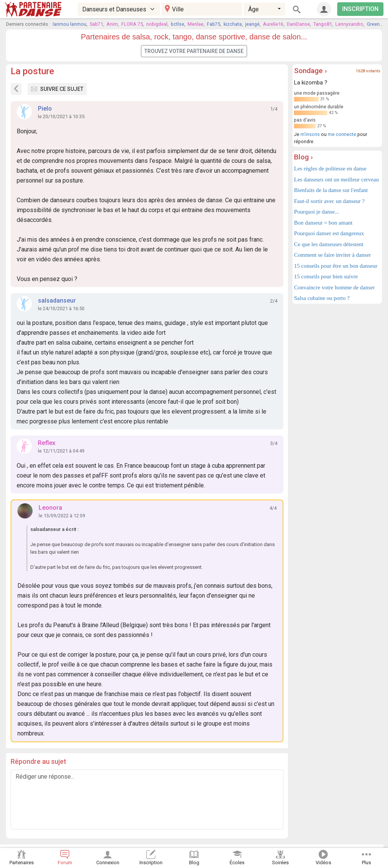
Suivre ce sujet (57, 89)
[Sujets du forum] (16, 89)
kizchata (233, 24)
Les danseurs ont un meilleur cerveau (336, 180)
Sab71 (96, 24)
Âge (253, 9)
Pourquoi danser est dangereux (329, 233)
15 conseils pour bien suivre (326, 276)
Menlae (196, 24)
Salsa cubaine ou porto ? (322, 298)
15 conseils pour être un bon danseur (336, 266)
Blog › (304, 157)
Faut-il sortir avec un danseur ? (329, 201)
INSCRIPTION (360, 9)
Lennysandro (349, 24)
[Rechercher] (297, 9)
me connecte (342, 134)
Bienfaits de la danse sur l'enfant (331, 190)
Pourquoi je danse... (317, 212)
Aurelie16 (273, 24)
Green (373, 24)
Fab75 (214, 24)
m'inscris (310, 134)
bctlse (178, 24)
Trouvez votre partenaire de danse (194, 51)
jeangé (252, 24)
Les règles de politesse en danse (330, 169)
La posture (32, 71)
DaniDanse (298, 24)
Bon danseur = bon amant (323, 223)
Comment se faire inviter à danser (332, 255)
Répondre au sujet (38, 761)
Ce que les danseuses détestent (329, 244)
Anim (112, 24)
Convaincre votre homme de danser (334, 287)
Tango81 (323, 24)
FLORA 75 (132, 24)
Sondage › (311, 71)
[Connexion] (324, 9)
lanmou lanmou (70, 24)
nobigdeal (157, 24)
